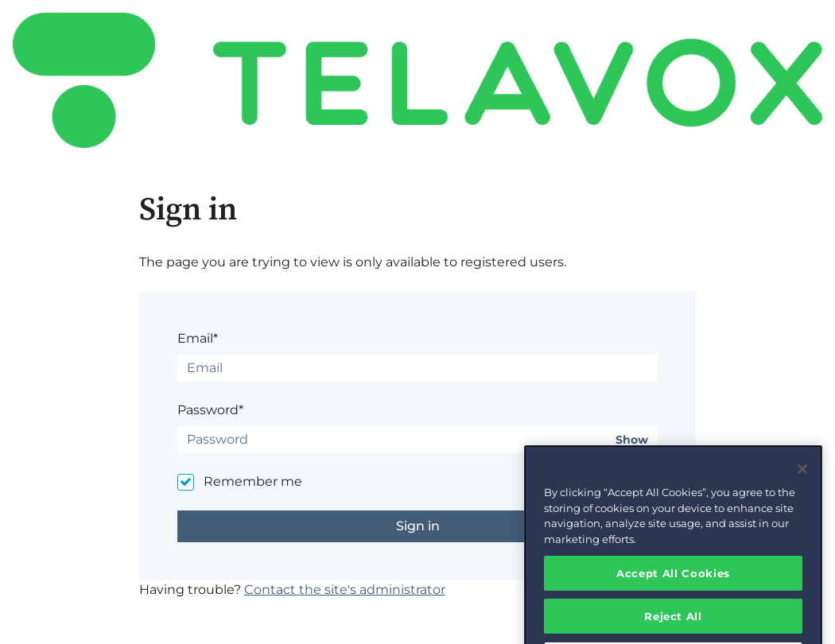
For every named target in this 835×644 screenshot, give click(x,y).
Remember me (253, 481)
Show (632, 440)
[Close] (802, 481)
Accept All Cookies (673, 584)
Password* (210, 410)
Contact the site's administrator (345, 590)
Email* (198, 338)
